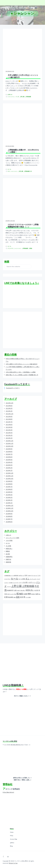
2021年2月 (9, 435)
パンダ (17, 97)
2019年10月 (9, 479)
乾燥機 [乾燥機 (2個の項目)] (9, 590)
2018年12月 (9, 506)
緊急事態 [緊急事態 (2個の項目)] (11, 597)
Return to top (13, 863)
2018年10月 (9, 511)
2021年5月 (9, 427)
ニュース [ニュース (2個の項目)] (16, 583)
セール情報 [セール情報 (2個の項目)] (22, 579)
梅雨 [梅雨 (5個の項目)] (21, 594)
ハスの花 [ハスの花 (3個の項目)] (24, 582)
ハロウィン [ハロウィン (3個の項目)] (32, 582)
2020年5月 (9, 460)
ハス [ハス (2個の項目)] (20, 583)
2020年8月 (9, 452)
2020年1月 (9, 471)
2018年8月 (9, 516)
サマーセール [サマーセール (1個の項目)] (34, 576)
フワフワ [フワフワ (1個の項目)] (9, 587)
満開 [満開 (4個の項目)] (29, 594)
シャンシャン (11, 97)
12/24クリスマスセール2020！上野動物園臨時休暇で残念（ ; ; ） (23, 226)
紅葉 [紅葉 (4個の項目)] (6, 597)
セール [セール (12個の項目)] (15, 579)
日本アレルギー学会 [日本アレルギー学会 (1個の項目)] (12, 594)
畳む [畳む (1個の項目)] (39, 594)
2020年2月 (9, 468)
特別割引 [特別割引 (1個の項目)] (33, 594)
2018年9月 (9, 514)
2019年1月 (9, 503)
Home (12, 832)
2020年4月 (9, 462)
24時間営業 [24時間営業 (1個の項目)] (16, 576)
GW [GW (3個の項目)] (26, 575)
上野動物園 (28, 97)
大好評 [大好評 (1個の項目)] (18, 590)
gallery (12, 843)
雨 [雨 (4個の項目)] (24, 597)
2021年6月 (9, 425)
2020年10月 (9, 446)
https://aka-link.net (8, 792)
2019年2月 (9, 500)
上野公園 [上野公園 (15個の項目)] (16, 586)
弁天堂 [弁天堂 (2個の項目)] (36, 590)
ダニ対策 (8, 546)
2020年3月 (9, 465)
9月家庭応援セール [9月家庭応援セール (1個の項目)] (9, 576)
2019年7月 (9, 487)
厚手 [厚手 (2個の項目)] (12, 590)
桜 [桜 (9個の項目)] (18, 594)
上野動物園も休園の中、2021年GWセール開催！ (23, 151)
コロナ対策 (9, 541)
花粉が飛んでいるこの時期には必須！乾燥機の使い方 (22, 375)
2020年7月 (9, 454)
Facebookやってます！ (17, 384)
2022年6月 (9, 406)
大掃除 (30, 248)
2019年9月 (9, 481)
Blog (11, 846)
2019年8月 (9, 484)
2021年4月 (9, 430)
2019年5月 (9, 492)
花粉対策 (8, 562)
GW (9, 171)
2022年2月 (9, 411)
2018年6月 (9, 522)
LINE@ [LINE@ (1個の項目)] (29, 576)
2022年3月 (9, 408)
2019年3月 (9, 498)
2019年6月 (9, 489)
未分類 (8, 554)
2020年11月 (9, 444)
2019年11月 (9, 476)
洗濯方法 (8, 560)
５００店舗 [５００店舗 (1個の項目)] (28, 597)
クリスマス (11, 248)
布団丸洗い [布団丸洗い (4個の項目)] (30, 590)
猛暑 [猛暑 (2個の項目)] (37, 594)
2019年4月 (9, 495)
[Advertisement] (22, 330)
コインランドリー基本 (12, 538)
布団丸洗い (9, 549)
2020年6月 (9, 457)
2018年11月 (9, 508)
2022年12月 (9, 403)
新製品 (8, 551)
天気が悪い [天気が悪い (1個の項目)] (23, 590)
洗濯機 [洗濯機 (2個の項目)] (25, 594)
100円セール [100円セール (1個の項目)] (21, 576)
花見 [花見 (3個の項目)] (22, 597)
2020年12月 (9, 441)
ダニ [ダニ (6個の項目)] (27, 579)
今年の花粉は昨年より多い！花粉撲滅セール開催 (21, 372)
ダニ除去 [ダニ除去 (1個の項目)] (11, 583)
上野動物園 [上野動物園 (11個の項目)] (28, 586)
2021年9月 (9, 417)
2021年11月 (9, 414)
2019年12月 (9, 473)
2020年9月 (9, 449)
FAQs (12, 836)
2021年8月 (9, 419)
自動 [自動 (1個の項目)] (15, 597)
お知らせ (10, 95)
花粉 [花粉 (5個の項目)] (18, 597)
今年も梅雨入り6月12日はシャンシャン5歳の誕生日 (23, 76)
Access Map (14, 839)
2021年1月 (9, 438)
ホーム (18, 18)
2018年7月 (9, 519)
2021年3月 (9, 433)
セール (9, 169)
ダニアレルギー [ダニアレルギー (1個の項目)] (33, 579)
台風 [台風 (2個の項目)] (15, 590)
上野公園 (22, 97)
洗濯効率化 (9, 557)
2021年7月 (9, 422)
